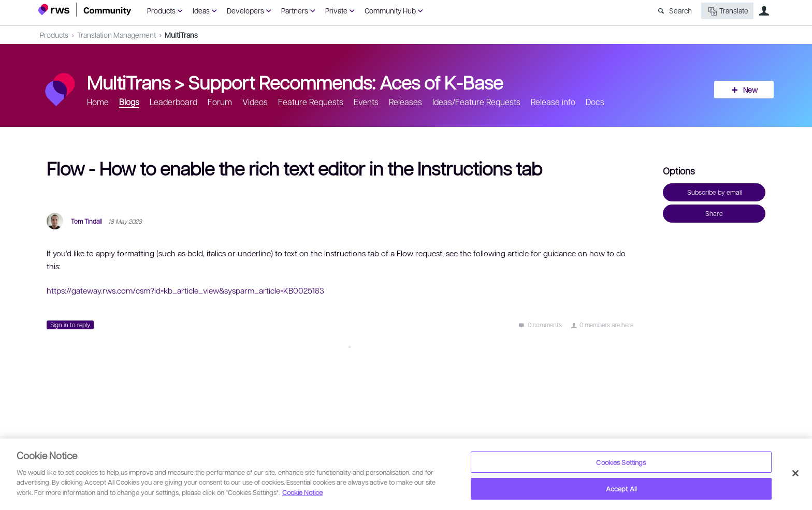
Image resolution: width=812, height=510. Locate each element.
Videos (255, 102)
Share (714, 213)
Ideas (201, 10)
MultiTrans (181, 35)
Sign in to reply (70, 325)
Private (336, 10)
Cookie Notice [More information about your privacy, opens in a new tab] (302, 492)
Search (680, 10)
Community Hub (390, 10)
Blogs (129, 102)
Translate (727, 11)
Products (161, 10)
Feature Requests (311, 102)
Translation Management (117, 35)
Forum (220, 102)
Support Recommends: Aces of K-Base (345, 82)
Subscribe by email (714, 192)
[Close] (795, 473)
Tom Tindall (86, 221)
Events (366, 102)
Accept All (621, 489)
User (764, 11)
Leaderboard (173, 102)
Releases (405, 102)
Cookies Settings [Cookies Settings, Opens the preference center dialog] (621, 462)
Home (98, 102)
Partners (295, 10)
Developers (245, 10)
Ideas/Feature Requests (476, 102)
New (750, 90)
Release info (553, 102)
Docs (595, 102)
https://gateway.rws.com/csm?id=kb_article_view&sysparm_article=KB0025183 (185, 290)
